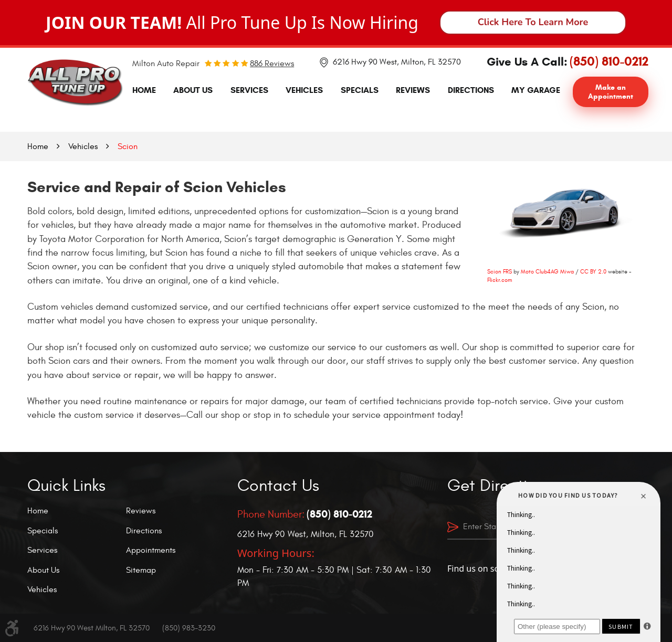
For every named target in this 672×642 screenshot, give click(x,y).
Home (144, 90)
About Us (193, 90)
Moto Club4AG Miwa (547, 272)
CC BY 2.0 (593, 272)
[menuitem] (144, 90)
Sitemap (141, 570)
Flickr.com (500, 280)
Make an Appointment (611, 92)
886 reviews (272, 64)
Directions (471, 90)
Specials (360, 90)
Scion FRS (500, 272)
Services (249, 90)
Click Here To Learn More (533, 22)
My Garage (536, 90)
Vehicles (304, 90)
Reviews (413, 90)
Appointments (151, 550)
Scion (128, 146)
